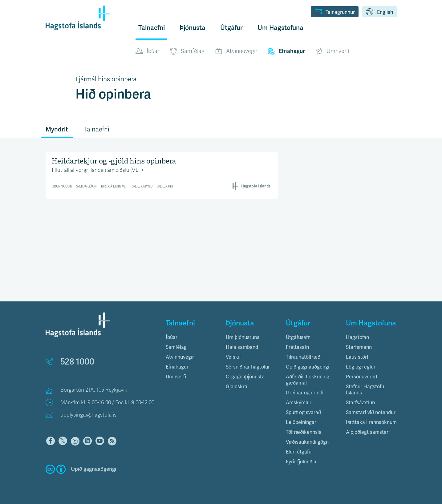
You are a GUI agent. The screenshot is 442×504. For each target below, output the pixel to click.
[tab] (191, 337)
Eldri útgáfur (300, 452)
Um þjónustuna (243, 337)
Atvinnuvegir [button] (180, 357)
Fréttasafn (297, 347)
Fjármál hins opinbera (106, 79)
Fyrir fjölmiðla (301, 462)
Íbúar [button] (172, 337)
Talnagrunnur (335, 12)
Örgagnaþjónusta (245, 377)
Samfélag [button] (176, 347)
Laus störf (357, 357)
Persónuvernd (361, 377)
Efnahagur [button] (177, 367)
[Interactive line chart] (162, 174)
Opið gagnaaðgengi (308, 367)
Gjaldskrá (237, 387)
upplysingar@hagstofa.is (88, 415)
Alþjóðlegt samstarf (368, 432)
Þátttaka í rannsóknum (371, 422)
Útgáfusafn (298, 337)
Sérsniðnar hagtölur (248, 367)
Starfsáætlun (360, 403)
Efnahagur (286, 51)
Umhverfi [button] (176, 377)
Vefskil (233, 357)
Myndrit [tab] (57, 129)
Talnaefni (152, 28)
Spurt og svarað (303, 413)
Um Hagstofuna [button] (280, 28)
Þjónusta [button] (193, 28)
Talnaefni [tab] (97, 129)
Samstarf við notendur (371, 413)
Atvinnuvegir (236, 51)
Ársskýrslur (299, 403)
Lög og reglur (361, 367)
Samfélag (187, 51)
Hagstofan (357, 337)
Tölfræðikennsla (304, 432)
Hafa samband (242, 347)
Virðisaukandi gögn (307, 442)
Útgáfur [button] (231, 28)
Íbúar (147, 51)
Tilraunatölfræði (304, 357)
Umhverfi (332, 51)
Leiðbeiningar (301, 422)
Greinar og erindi (305, 393)
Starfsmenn (359, 347)
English (379, 12)
